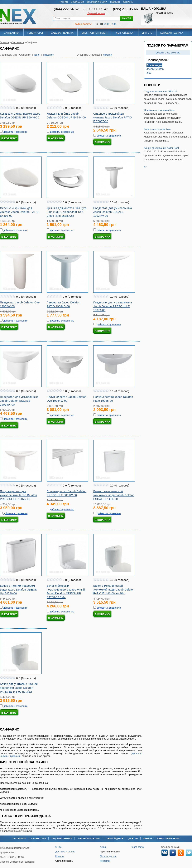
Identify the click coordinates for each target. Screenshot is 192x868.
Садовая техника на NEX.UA (161, 91)
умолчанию (25, 55)
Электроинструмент (95, 33)
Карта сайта (137, 847)
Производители (108, 856)
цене (37, 55)
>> (145, 167)
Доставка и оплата (97, 2)
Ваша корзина (154, 9)
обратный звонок (96, 13)
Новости (115, 2)
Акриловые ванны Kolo (157, 129)
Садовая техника (62, 33)
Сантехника (12, 33)
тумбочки (15, 756)
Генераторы (35, 33)
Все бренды (154, 65)
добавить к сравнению (15, 132)
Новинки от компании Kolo (159, 110)
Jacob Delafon (155, 69)
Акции (103, 847)
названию (48, 55)
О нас (58, 847)
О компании (77, 2)
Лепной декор (125, 33)
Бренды (148, 838)
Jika (149, 73)
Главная (63, 2)
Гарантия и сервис (169, 838)
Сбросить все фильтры (168, 53)
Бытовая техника (172, 33)
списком (108, 55)
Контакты (128, 2)
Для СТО (147, 33)
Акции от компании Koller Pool (161, 148)
